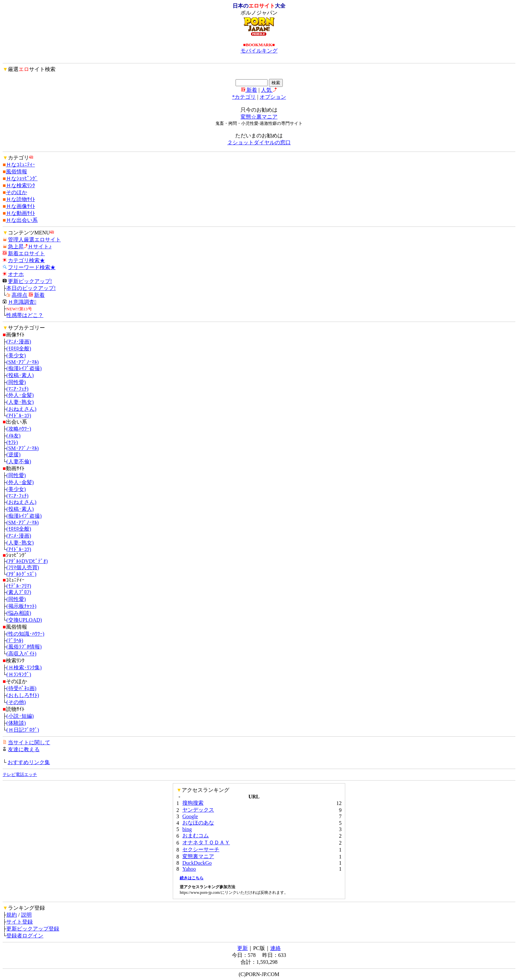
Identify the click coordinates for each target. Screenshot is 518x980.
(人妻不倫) (19, 461)
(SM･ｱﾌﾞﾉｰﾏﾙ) (22, 362)
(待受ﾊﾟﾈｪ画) (21, 688)
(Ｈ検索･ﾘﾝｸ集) (24, 667)
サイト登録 (19, 922)
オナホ (16, 274)
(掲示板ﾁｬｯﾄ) (21, 606)
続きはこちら (192, 878)
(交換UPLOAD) (24, 620)
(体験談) (16, 723)
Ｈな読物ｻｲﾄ (20, 199)
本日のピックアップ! (31, 288)
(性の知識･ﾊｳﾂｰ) (25, 634)
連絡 (276, 948)
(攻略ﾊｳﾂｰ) (19, 429)
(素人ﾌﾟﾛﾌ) (19, 592)
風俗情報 (17, 172)
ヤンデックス (198, 810)
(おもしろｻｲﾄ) (23, 695)
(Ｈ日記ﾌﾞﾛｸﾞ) (23, 730)
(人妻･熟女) (20, 402)
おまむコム (196, 836)
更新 (242, 948)
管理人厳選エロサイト (34, 240)
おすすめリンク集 (29, 762)
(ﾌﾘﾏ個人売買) (23, 567)
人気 (269, 90)
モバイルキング (259, 51)
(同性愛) (16, 382)
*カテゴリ (244, 97)
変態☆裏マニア (259, 117)
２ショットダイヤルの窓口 (259, 142)
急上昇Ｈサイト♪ (30, 246)
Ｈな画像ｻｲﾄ (20, 206)
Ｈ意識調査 (22, 302)
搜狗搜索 (193, 803)
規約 (12, 915)
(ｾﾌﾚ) (12, 442)
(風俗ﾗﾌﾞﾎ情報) (24, 647)
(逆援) (13, 455)
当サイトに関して (29, 742)
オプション (273, 97)
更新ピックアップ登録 (33, 929)
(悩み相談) (19, 613)
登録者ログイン (25, 936)
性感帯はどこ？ (25, 315)
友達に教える (24, 749)
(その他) (16, 702)
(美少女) (16, 355)
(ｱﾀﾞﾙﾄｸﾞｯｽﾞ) (21, 574)
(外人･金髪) (20, 395)
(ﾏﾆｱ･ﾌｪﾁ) (17, 389)
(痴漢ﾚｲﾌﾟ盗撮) (24, 368)
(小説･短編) (20, 716)
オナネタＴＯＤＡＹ (206, 842)
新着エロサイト (26, 253)
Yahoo (189, 869)
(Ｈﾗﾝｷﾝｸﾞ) (19, 674)
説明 (26, 915)
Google (190, 816)
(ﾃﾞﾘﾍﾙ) (15, 640)
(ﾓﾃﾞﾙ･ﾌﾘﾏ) (19, 586)
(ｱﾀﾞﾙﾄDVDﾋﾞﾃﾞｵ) (27, 561)
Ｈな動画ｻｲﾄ (20, 213)
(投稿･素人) (20, 375)
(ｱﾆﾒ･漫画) (19, 342)
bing (187, 829)
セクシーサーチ (201, 849)
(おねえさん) (21, 409)
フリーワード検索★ (32, 267)
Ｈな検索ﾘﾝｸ (20, 185)
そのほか (17, 192)
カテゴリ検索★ (26, 260)
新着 (249, 90)
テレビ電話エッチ (20, 774)
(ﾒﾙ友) (13, 436)
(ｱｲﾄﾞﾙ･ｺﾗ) (19, 416)
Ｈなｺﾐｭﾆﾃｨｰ (20, 165)
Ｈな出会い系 (22, 220)
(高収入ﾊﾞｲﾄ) (21, 654)
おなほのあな (198, 823)
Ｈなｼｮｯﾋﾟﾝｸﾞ (22, 178)
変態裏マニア (198, 856)
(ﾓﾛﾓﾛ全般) (19, 349)
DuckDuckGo (197, 863)
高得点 (19, 295)
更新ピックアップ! (30, 281)
